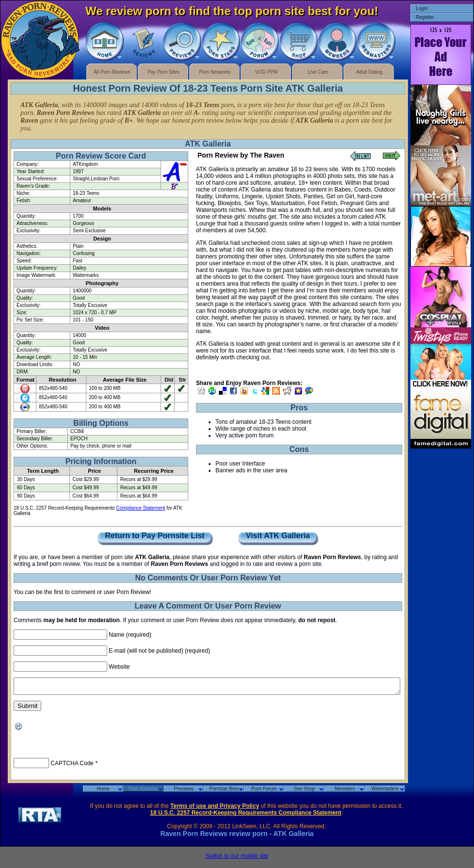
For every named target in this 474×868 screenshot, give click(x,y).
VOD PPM (266, 72)
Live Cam (318, 72)
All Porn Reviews (112, 72)
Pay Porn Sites (163, 72)
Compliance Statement (140, 508)
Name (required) (130, 635)
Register (425, 17)
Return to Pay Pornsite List (155, 536)
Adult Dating (369, 72)
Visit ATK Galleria (278, 536)
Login (422, 8)
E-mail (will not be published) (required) (159, 651)
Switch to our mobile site (237, 859)
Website (119, 667)
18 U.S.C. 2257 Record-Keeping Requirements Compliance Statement (245, 816)
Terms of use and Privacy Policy (215, 809)
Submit (27, 709)
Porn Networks (215, 72)
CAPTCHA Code (72, 766)
